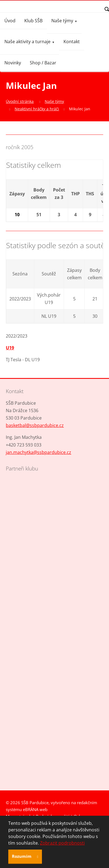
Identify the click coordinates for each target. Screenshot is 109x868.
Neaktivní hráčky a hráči (37, 109)
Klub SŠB (33, 21)
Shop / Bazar (43, 63)
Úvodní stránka (20, 101)
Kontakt (72, 42)
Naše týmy (62, 21)
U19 (10, 348)
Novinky (13, 63)
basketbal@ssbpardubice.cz (35, 425)
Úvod (10, 21)
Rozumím (22, 856)
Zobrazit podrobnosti (62, 843)
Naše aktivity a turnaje (27, 42)
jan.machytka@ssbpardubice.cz (38, 452)
